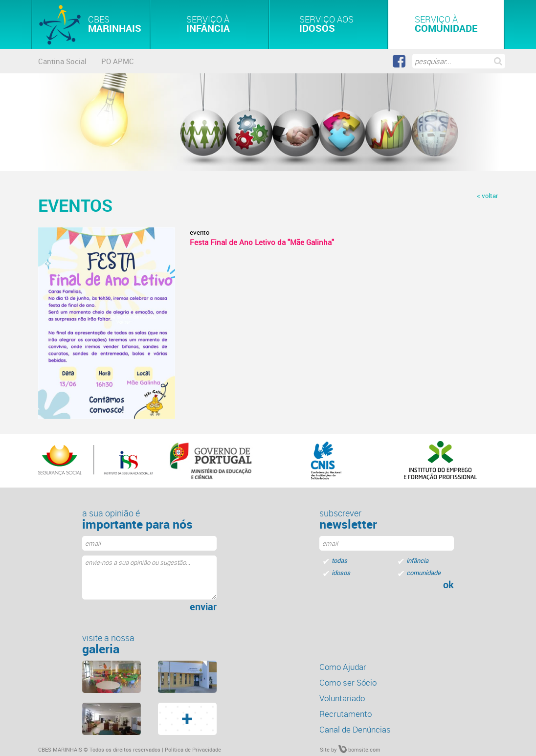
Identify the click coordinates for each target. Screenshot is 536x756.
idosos (341, 573)
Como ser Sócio (348, 682)
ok (448, 585)
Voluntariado (342, 698)
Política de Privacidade (193, 749)
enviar (203, 607)
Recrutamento (346, 714)
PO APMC (118, 61)
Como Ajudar (343, 667)
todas (339, 560)
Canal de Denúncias (355, 729)
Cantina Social (62, 61)
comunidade (424, 573)
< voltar (487, 196)
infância (417, 560)
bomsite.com (359, 749)
